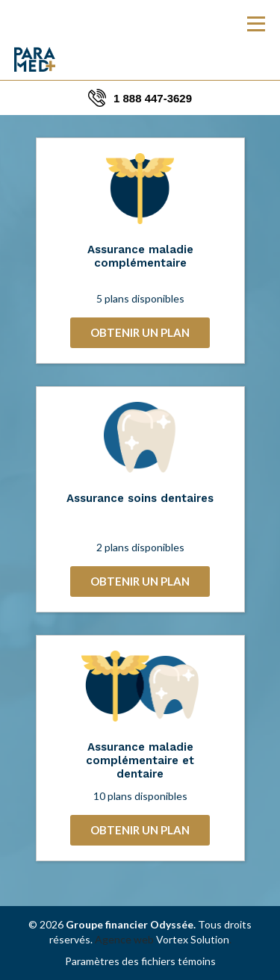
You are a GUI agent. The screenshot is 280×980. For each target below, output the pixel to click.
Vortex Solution (193, 939)
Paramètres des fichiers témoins (140, 961)
